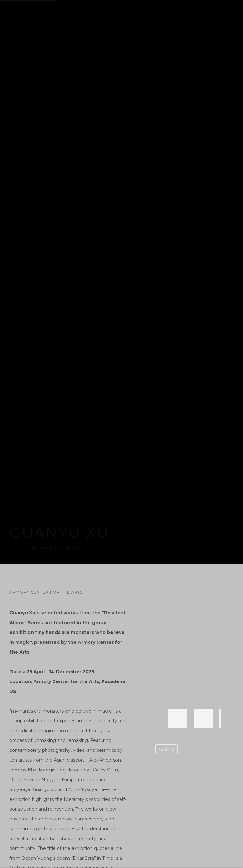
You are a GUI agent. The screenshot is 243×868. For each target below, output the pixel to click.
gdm (54, 27)
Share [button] (168, 749)
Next (229, 720)
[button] (178, 719)
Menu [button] (229, 28)
